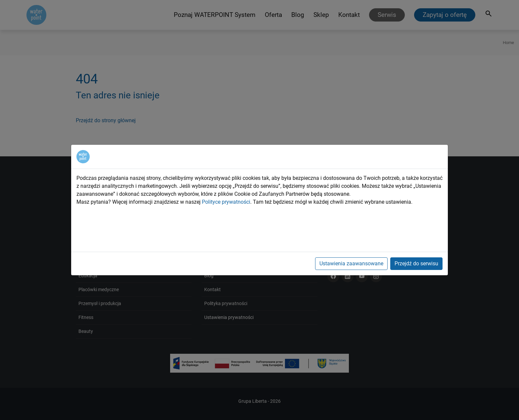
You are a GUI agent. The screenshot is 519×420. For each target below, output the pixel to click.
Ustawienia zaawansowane (351, 263)
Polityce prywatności (226, 202)
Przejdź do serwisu (416, 263)
